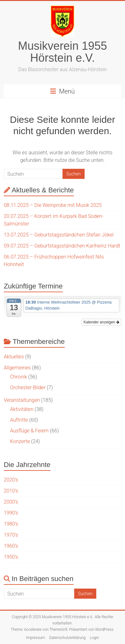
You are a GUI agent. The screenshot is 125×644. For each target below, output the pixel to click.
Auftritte (19, 420)
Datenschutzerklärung (67, 638)
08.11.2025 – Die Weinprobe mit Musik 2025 (53, 205)
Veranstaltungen (22, 400)
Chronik (19, 377)
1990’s (11, 513)
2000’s (11, 502)
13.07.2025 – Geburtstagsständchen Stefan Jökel (59, 235)
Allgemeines (17, 368)
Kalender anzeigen (101, 322)
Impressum (35, 638)
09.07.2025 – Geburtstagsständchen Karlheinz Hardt (62, 246)
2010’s (11, 491)
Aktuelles (14, 357)
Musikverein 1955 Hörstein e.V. (62, 52)
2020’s (11, 480)
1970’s (11, 535)
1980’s (11, 524)
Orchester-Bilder (28, 388)
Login (94, 638)
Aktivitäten (22, 409)
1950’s (11, 557)
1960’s (11, 546)
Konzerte (20, 441)
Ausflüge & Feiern (29, 431)
